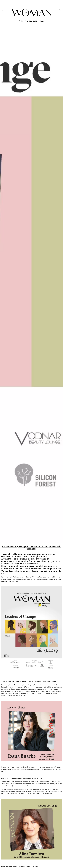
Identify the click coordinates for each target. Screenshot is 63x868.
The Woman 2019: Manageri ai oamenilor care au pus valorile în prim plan (31, 548)
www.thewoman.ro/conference (10, 581)
